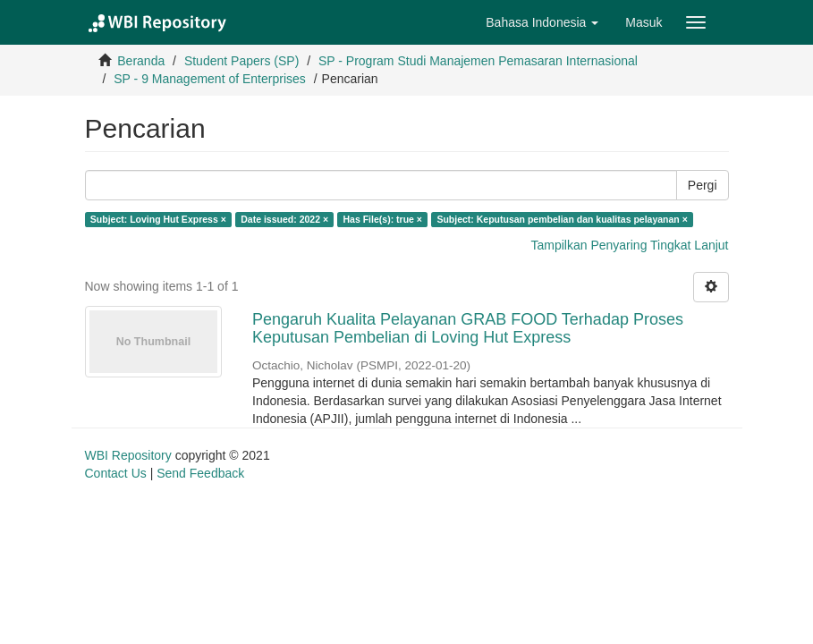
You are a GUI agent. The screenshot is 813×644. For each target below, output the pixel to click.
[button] (542, 22)
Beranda (141, 61)
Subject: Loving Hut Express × (158, 219)
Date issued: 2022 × (284, 219)
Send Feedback (200, 473)
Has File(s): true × (383, 219)
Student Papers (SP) (241, 61)
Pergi (703, 185)
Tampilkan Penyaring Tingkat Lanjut (629, 245)
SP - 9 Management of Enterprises (210, 79)
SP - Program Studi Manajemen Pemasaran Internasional (478, 61)
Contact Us (116, 473)
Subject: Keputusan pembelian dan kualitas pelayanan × (562, 219)
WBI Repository (128, 455)
